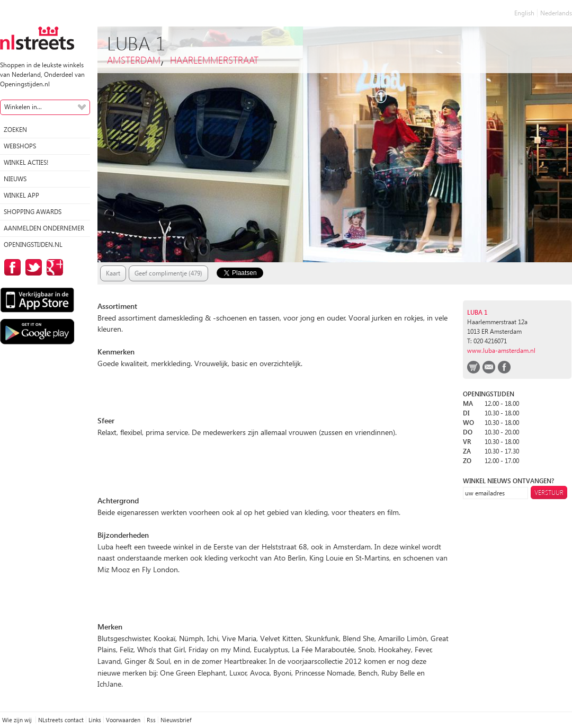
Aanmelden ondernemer (44, 228)
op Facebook (11, 267)
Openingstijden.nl (33, 245)
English (524, 13)
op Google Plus (53, 267)
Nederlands (556, 13)
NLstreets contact (61, 720)
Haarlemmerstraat (214, 60)
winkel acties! (26, 162)
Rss (151, 720)
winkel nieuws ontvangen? (508, 481)
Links (95, 720)
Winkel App (21, 195)
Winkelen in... (23, 107)
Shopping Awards (33, 212)
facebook (504, 367)
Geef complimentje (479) (168, 273)
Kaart (113, 273)
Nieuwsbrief (176, 720)
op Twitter (32, 267)
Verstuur (549, 492)
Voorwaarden (124, 720)
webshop (473, 367)
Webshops (20, 146)
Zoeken (15, 130)
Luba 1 (477, 312)
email (489, 367)
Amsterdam (134, 60)
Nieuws (15, 179)
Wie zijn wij (18, 720)
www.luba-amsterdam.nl (501, 350)
